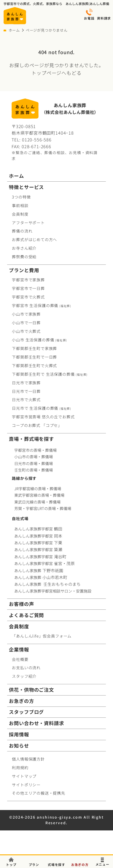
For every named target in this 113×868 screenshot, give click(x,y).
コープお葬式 (37, 425)
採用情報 (19, 734)
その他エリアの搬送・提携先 (39, 793)
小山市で (26, 314)
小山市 (39, 340)
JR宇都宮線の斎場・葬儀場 (38, 489)
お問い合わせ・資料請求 (36, 723)
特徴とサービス (26, 187)
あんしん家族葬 (39, 571)
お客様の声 (21, 604)
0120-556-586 (37, 139)
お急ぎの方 (21, 701)
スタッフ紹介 (24, 676)
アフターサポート (28, 223)
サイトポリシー (26, 785)
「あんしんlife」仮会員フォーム (42, 636)
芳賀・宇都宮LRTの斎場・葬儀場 (43, 509)
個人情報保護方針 (28, 759)
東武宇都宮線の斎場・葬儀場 (39, 495)
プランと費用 (24, 270)
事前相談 (20, 205)
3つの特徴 (21, 197)
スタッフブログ (26, 712)
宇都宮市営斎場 (43, 417)
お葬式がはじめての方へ (34, 239)
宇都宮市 (42, 305)
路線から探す (24, 478)
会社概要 (20, 659)
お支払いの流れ (26, 668)
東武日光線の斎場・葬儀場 (37, 502)
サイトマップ (24, 776)
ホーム (14, 30)
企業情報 (19, 650)
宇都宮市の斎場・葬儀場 (35, 450)
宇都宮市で (28, 280)
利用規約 (20, 768)
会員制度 (20, 214)
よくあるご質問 (26, 615)
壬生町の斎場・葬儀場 (34, 470)
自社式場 (20, 518)
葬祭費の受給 (24, 257)
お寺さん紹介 (24, 248)
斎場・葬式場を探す (31, 439)
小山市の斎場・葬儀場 (34, 457)
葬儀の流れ (22, 231)
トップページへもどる (56, 73)
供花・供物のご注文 (31, 690)
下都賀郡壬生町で (34, 348)
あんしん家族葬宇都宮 (39, 529)
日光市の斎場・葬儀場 (34, 463)
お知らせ (19, 746)
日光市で (26, 383)
